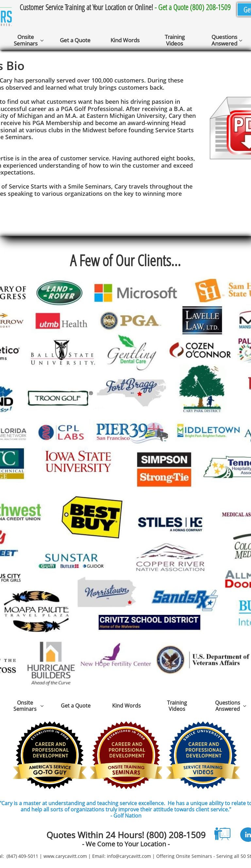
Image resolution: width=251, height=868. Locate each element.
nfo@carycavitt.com (130, 856)
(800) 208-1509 (176, 835)
